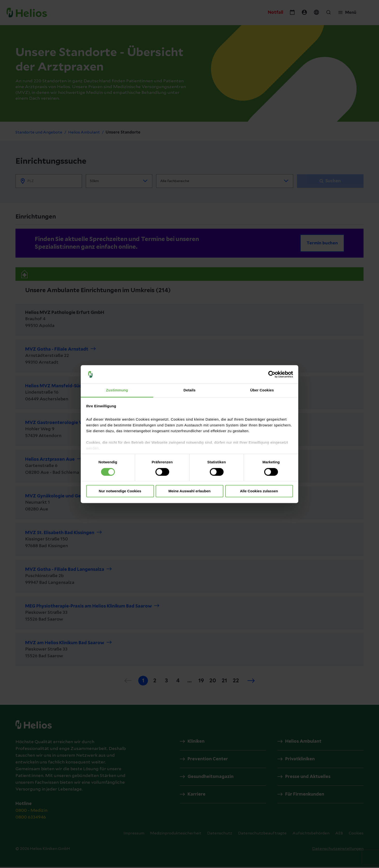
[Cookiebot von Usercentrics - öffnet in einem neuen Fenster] (272, 374)
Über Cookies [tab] (262, 390)
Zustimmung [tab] (117, 390)
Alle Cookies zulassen (259, 491)
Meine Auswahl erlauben (190, 491)
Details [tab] (189, 390)
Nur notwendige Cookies (120, 491)
